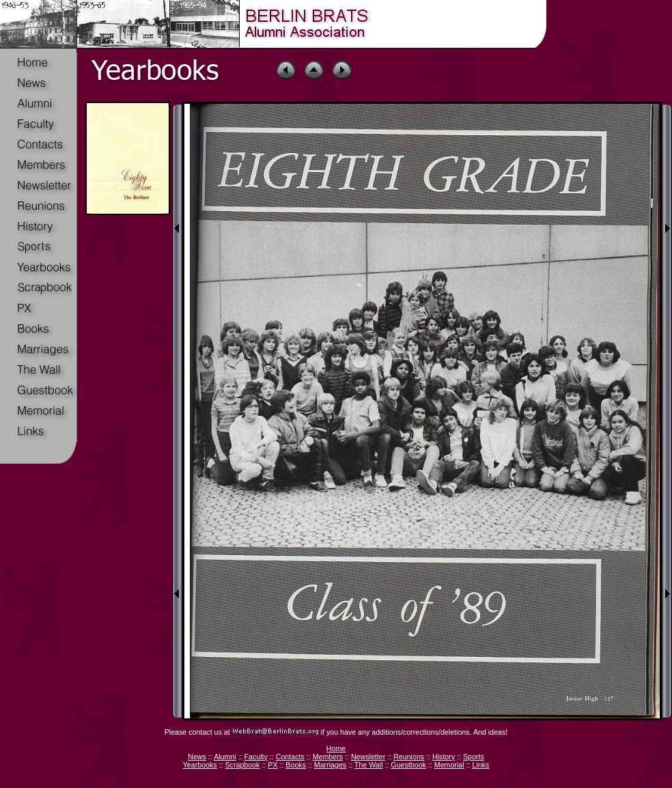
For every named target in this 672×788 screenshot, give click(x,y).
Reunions (409, 757)
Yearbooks (200, 765)
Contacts (290, 757)
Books (296, 765)
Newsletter (368, 757)
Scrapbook (242, 765)
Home (336, 748)
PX (272, 765)
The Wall (369, 765)
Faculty (256, 757)
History (444, 757)
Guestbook (408, 765)
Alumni (225, 757)
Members (328, 757)
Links (480, 765)
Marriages (330, 765)
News (197, 757)
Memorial (449, 765)
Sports (474, 757)
